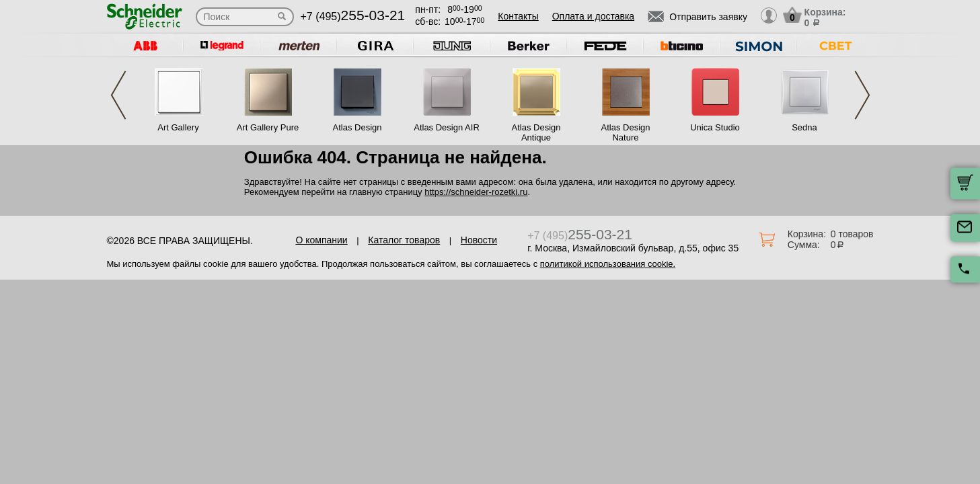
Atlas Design (357, 127)
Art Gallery (178, 127)
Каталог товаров (404, 240)
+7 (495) (353, 16)
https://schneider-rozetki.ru (476, 192)
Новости (479, 240)
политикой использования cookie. (608, 264)
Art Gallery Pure (268, 127)
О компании (321, 240)
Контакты (518, 16)
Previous (118, 95)
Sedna (804, 127)
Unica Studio (715, 127)
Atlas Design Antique (536, 132)
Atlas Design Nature (626, 132)
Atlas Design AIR (447, 127)
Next (862, 95)
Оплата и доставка (593, 16)
